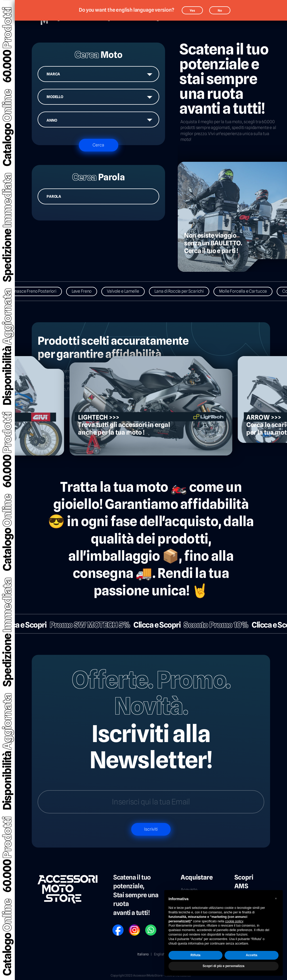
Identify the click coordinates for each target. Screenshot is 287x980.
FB (114, 926)
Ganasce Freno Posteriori (36, 291)
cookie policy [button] (234, 921)
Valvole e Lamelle (126, 291)
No (220, 10)
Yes (192, 10)
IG (130, 926)
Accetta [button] (251, 955)
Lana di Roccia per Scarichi (182, 291)
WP (148, 926)
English (159, 954)
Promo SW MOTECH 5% (87, 625)
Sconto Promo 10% (213, 625)
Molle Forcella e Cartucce (246, 291)
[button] (276, 899)
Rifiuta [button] (195, 955)
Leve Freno (85, 291)
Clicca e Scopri (154, 625)
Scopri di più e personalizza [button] (224, 966)
